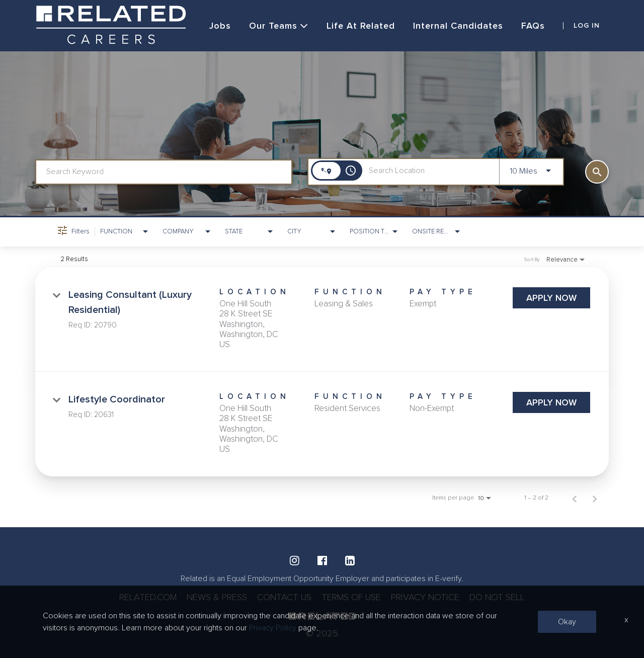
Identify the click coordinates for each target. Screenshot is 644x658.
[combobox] (164, 172)
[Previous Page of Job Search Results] (575, 498)
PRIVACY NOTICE (425, 597)
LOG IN (587, 26)
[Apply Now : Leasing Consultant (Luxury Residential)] (551, 298)
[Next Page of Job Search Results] (595, 498)
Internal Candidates (458, 26)
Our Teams (279, 26)
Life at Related (361, 26)
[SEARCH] (597, 172)
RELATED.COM (148, 597)
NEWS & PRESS (217, 597)
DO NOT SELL (497, 597)
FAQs (533, 26)
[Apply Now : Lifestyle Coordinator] (551, 402)
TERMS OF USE (351, 597)
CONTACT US (284, 597)
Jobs (220, 26)
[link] (322, 319)
